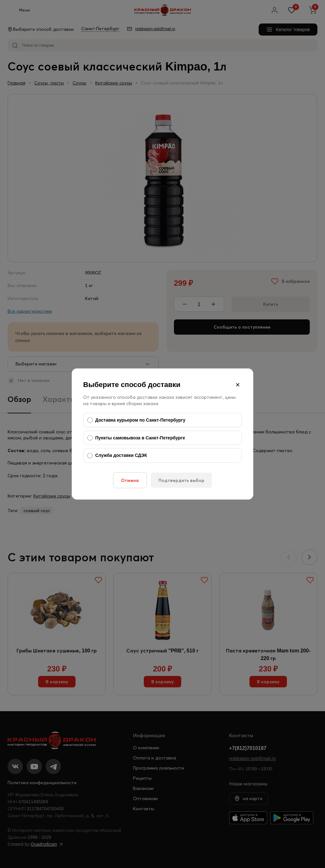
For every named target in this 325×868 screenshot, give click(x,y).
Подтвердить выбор (181, 480)
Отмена (130, 480)
